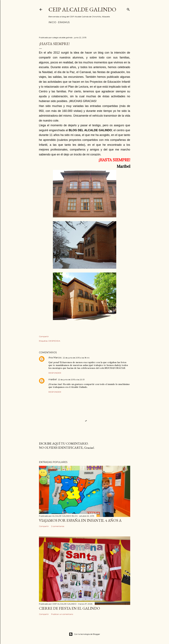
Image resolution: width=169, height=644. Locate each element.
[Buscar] (128, 9)
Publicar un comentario (62, 614)
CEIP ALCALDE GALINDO (82, 9)
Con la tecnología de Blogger (84, 634)
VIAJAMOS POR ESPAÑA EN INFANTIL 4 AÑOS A (80, 520)
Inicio (52, 22)
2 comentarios (58, 526)
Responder (55, 373)
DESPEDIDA (54, 341)
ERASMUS (64, 22)
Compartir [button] (44, 336)
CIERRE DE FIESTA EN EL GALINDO (69, 608)
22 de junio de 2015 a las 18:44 (76, 358)
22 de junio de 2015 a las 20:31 (71, 380)
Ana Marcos (55, 358)
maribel (53, 379)
